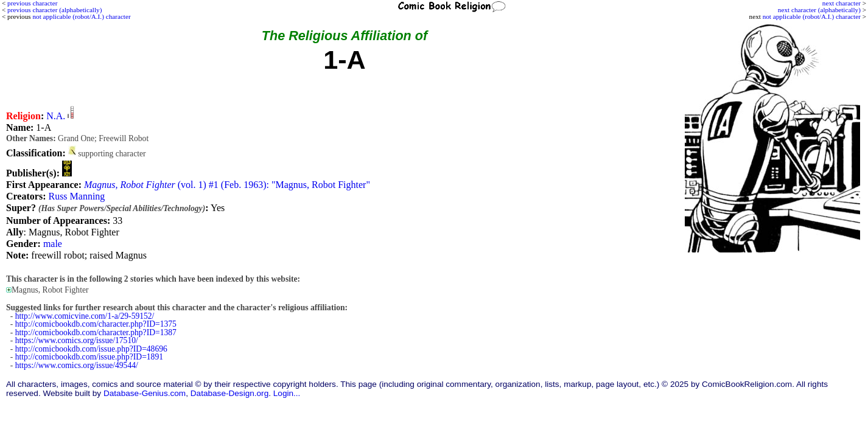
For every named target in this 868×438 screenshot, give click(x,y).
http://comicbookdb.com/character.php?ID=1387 (96, 332)
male (53, 244)
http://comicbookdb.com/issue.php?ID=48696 (91, 349)
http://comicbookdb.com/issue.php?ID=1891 (89, 357)
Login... (287, 393)
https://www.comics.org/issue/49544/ (77, 365)
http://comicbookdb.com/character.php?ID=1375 (96, 324)
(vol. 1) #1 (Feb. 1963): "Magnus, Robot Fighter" (227, 185)
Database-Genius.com (145, 393)
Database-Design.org (229, 393)
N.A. (56, 116)
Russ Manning (76, 196)
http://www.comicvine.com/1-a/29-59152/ (85, 316)
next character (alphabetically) (819, 10)
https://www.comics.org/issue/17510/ (77, 340)
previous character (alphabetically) (54, 10)
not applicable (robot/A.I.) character (812, 16)
